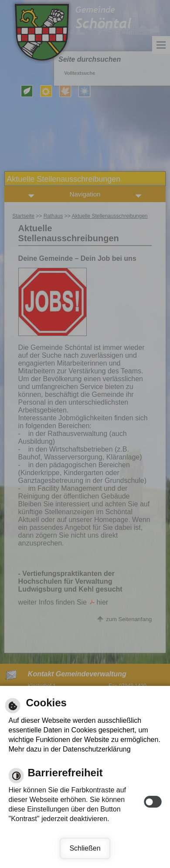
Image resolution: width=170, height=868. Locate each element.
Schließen (85, 848)
